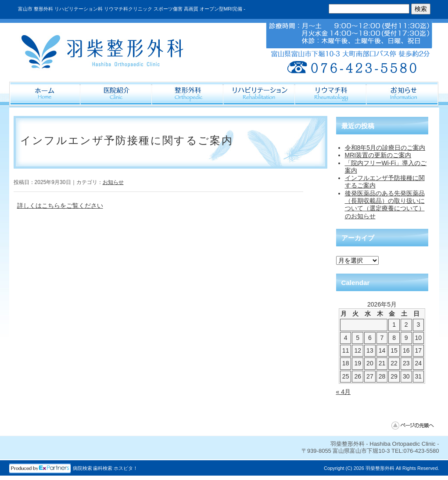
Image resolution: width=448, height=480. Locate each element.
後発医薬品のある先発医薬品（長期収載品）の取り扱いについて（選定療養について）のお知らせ (385, 205)
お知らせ (113, 182)
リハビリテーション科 (260, 94)
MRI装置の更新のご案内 (378, 155)
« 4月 (344, 392)
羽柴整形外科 (380, 468)
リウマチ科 (331, 94)
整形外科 (188, 94)
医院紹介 (116, 94)
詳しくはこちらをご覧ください (60, 206)
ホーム (45, 94)
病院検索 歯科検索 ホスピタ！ (106, 468)
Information (403, 94)
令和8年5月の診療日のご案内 (385, 148)
